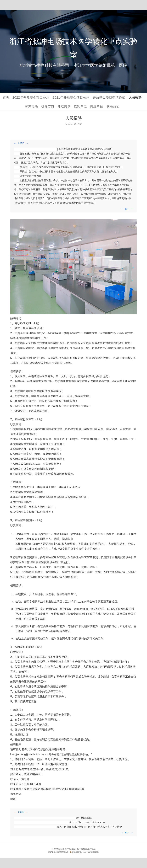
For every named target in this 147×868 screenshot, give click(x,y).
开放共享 (64, 106)
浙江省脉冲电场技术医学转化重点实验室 (77, 849)
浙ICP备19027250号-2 (58, 852)
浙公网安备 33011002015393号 (85, 852)
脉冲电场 (31, 106)
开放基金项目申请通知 (109, 98)
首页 (6, 98)
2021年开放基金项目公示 (71, 98)
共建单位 (97, 106)
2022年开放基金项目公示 (31, 98)
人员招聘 (135, 98)
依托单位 (80, 106)
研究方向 (48, 106)
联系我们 (113, 106)
